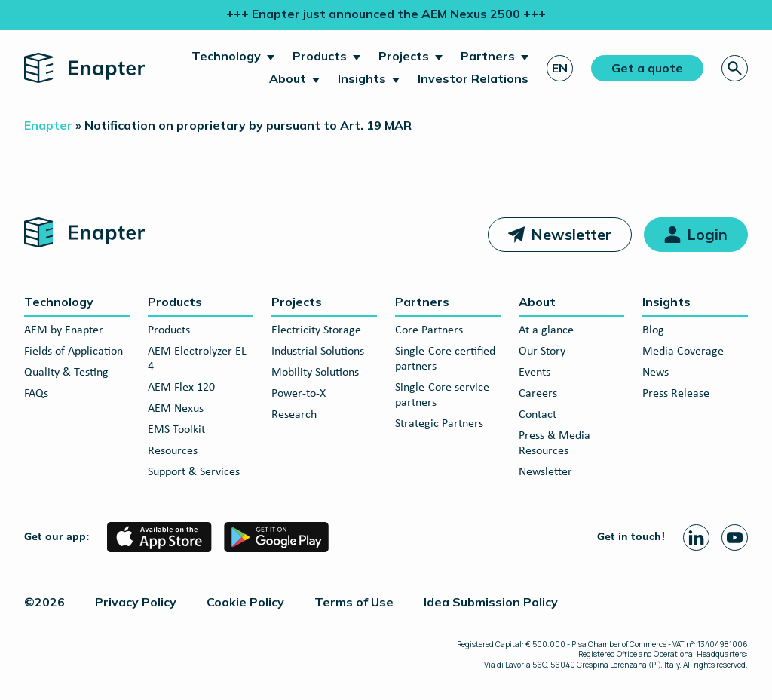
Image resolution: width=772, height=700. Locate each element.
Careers (538, 394)
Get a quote (647, 68)
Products (320, 56)
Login (707, 234)
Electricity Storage (316, 330)
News (656, 373)
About (288, 78)
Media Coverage (683, 352)
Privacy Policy (136, 602)
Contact (538, 415)
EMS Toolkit (176, 430)
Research (294, 415)
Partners (488, 56)
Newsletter (571, 234)
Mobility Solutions (315, 373)
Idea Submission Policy (491, 602)
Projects (404, 56)
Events (535, 373)
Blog (653, 330)
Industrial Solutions (318, 352)
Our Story (542, 352)
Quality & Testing (66, 373)
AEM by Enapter (64, 330)
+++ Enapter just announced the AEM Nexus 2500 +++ (386, 14)
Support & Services (194, 472)
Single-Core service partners (442, 395)
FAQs (36, 394)
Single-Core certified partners (445, 359)
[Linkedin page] (696, 537)
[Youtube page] (735, 537)
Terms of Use (354, 602)
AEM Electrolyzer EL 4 (197, 359)
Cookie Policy (245, 602)
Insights (362, 78)
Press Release (676, 394)
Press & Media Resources (554, 444)
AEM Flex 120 (181, 388)
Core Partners (429, 330)
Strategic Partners (439, 424)
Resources (173, 451)
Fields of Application (74, 352)
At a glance (546, 330)
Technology (226, 56)
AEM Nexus (176, 409)
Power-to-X (299, 394)
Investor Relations (473, 78)
